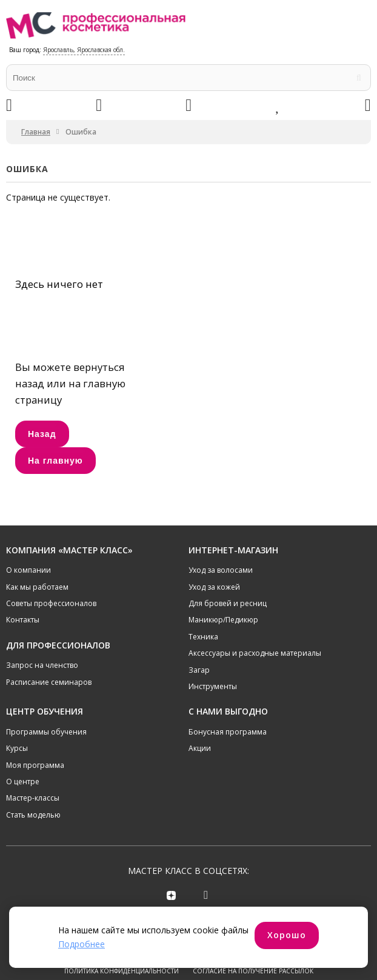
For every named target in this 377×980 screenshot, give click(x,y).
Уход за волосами (221, 570)
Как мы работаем (37, 587)
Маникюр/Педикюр (223, 620)
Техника (203, 637)
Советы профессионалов (51, 603)
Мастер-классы (33, 798)
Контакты (23, 620)
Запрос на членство (42, 665)
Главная (36, 132)
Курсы (17, 748)
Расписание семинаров (49, 682)
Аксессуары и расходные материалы (255, 653)
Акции (200, 748)
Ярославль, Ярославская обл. (84, 50)
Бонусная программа (228, 732)
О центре (23, 782)
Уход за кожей (214, 587)
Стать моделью (33, 815)
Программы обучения (46, 732)
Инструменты (213, 686)
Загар (199, 670)
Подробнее (82, 944)
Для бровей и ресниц (228, 603)
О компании (28, 570)
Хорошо (287, 935)
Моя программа (35, 765)
